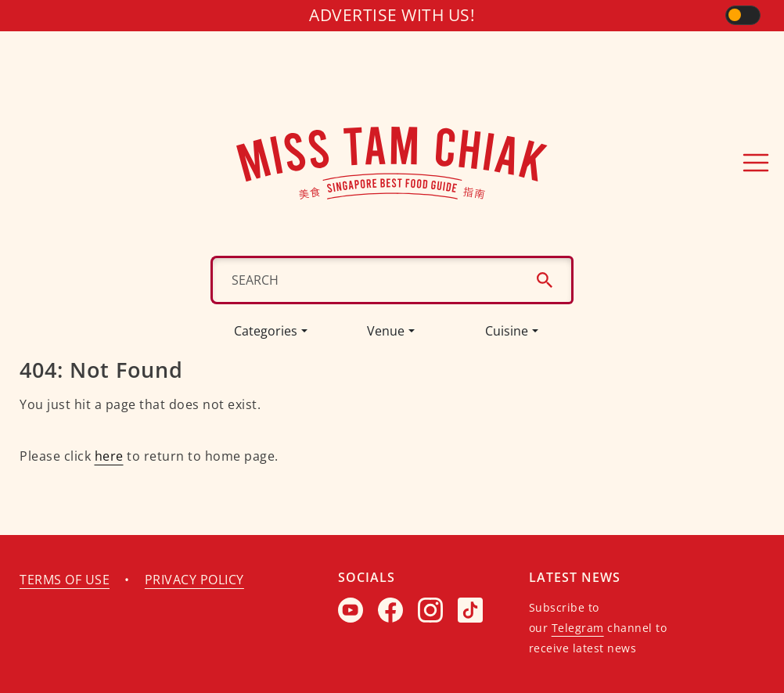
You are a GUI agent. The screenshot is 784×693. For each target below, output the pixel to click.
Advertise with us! (392, 15)
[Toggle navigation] (756, 163)
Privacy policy (195, 580)
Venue (386, 331)
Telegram (576, 628)
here (108, 456)
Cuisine (506, 331)
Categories (266, 331)
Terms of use (65, 580)
